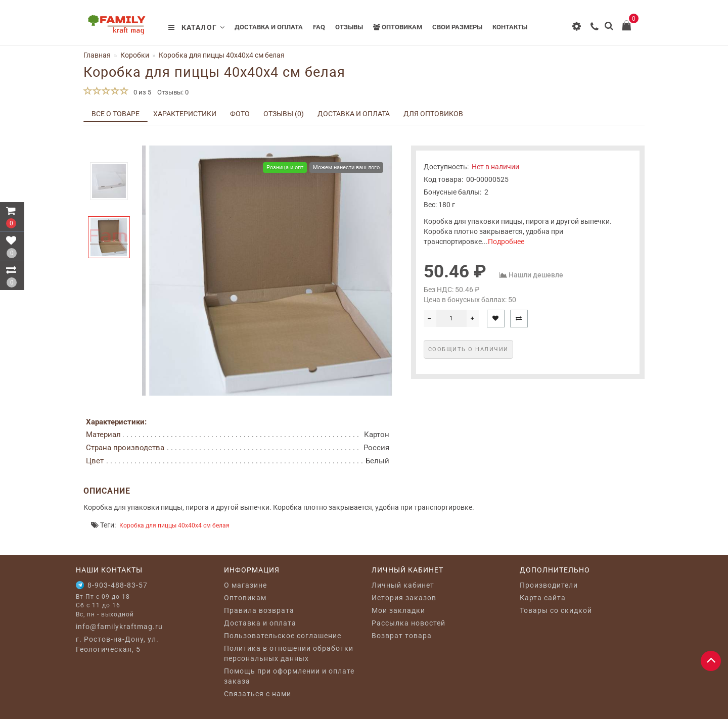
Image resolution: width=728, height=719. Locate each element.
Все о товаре (116, 114)
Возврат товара (402, 636)
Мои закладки (398, 610)
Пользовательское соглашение (283, 636)
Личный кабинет (403, 585)
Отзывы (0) (284, 114)
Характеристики (185, 114)
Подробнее (506, 242)
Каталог (197, 27)
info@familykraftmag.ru (119, 627)
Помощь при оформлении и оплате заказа (289, 676)
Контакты (510, 27)
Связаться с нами (258, 694)
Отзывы (349, 27)
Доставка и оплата (269, 27)
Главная (97, 55)
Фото (240, 114)
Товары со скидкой (556, 610)
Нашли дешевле (536, 275)
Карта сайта (543, 598)
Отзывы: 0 (173, 92)
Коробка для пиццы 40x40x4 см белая (174, 525)
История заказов (404, 598)
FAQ (319, 27)
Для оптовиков (433, 114)
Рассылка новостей (408, 623)
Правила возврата (259, 610)
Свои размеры (457, 27)
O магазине (245, 585)
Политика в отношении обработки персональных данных (289, 653)
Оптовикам (398, 27)
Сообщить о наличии (468, 349)
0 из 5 (141, 92)
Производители (549, 585)
